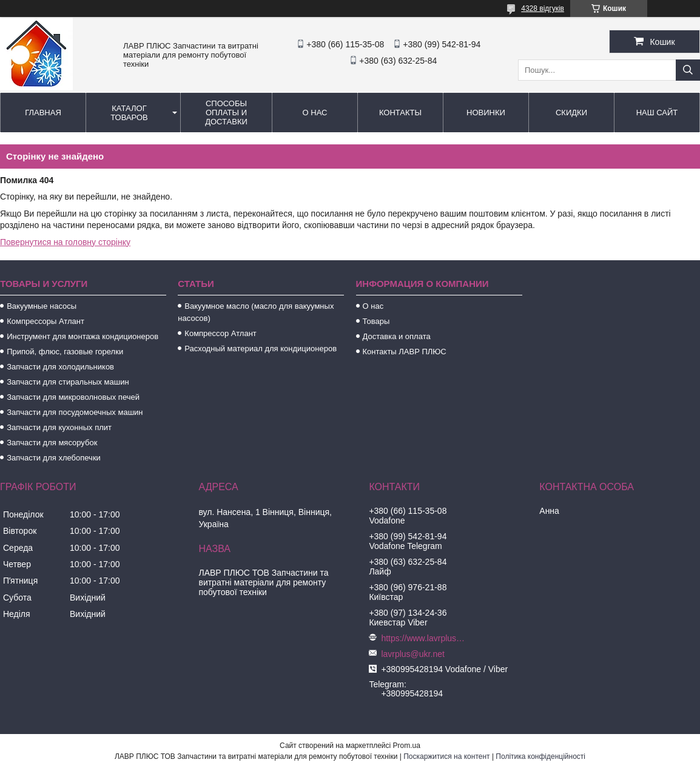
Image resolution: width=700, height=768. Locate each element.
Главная (43, 113)
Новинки (486, 113)
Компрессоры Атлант (45, 321)
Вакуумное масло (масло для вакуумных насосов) (256, 312)
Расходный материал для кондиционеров (261, 349)
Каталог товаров (129, 113)
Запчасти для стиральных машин (68, 382)
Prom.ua (407, 746)
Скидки (571, 113)
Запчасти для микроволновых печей (73, 397)
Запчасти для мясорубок (52, 443)
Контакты (400, 113)
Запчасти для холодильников (60, 367)
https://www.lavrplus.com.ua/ (423, 638)
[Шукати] (688, 70)
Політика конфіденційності (540, 756)
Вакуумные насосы (42, 306)
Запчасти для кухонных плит (59, 427)
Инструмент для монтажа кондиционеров (82, 336)
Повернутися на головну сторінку (65, 242)
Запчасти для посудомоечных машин (75, 412)
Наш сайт (657, 113)
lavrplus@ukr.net (412, 654)
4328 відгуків (543, 8)
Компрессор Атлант (220, 333)
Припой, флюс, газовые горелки (65, 352)
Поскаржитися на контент (446, 756)
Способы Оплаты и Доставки (226, 113)
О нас (315, 113)
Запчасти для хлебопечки (54, 458)
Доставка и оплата (397, 336)
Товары (376, 321)
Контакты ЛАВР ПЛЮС (405, 352)
